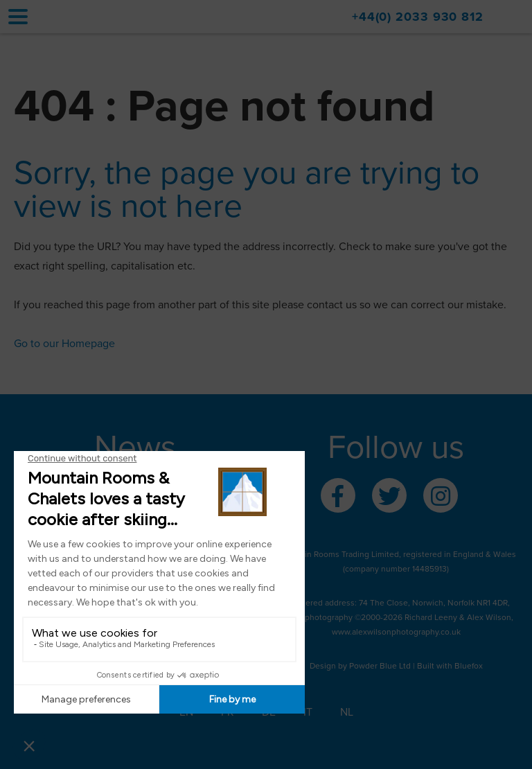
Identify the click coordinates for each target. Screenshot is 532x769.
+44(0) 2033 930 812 (418, 17)
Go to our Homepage (64, 344)
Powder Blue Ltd (380, 666)
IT (308, 712)
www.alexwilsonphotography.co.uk (396, 632)
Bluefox (469, 666)
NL (347, 712)
